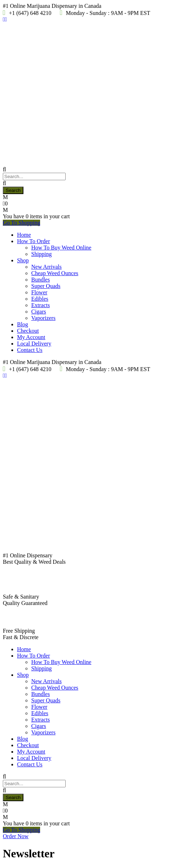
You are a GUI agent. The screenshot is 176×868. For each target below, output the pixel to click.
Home (24, 235)
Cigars (39, 312)
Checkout (28, 331)
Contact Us (30, 350)
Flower (39, 292)
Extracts (40, 305)
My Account (31, 337)
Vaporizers (43, 318)
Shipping (42, 254)
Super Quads (46, 286)
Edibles (40, 299)
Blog (23, 324)
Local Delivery (34, 344)
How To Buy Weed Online (61, 248)
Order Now (16, 836)
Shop (23, 260)
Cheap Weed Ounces (55, 273)
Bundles (40, 280)
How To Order (34, 241)
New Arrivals (46, 267)
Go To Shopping (21, 223)
